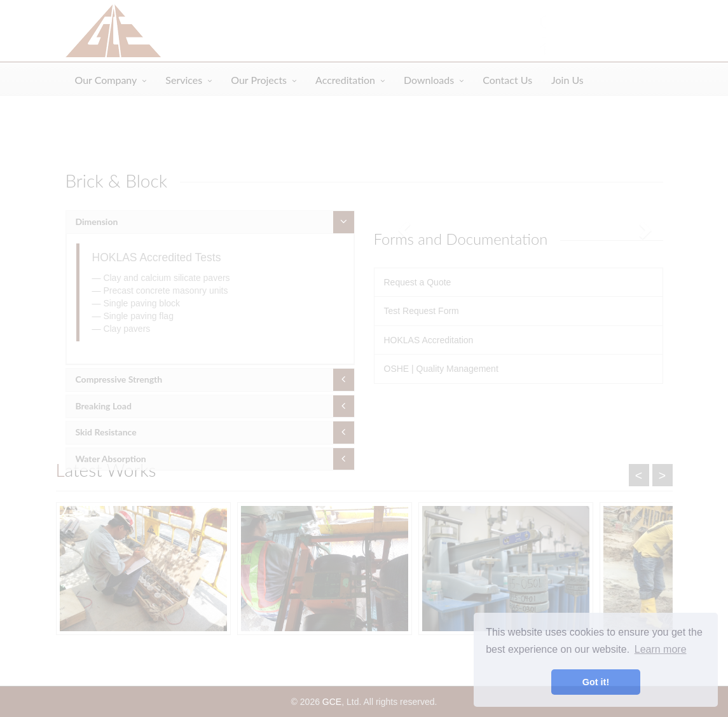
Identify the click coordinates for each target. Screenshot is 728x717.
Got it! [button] (596, 682)
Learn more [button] (661, 649)
